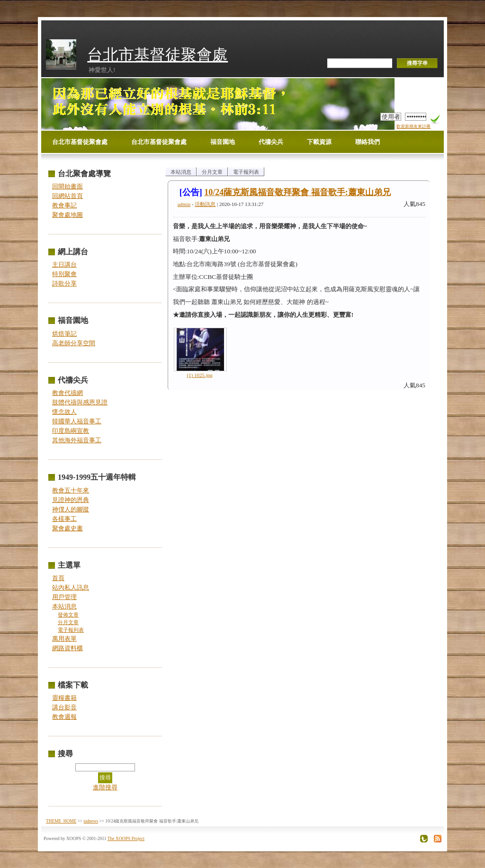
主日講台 (64, 264)
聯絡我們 (368, 142)
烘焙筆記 (64, 334)
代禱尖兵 (271, 142)
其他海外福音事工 (77, 440)
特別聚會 (64, 274)
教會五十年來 (71, 490)
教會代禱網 (67, 393)
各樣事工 (64, 519)
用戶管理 (64, 597)
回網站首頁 (67, 196)
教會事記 (64, 205)
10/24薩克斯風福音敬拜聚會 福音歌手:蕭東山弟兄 (297, 192)
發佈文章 (68, 615)
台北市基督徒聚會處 (157, 55)
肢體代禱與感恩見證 (80, 402)
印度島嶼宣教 (71, 431)
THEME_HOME (61, 821)
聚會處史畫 (67, 528)
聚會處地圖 (67, 215)
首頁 (58, 578)
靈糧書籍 (64, 698)
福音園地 (223, 142)
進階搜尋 (105, 787)
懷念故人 (64, 412)
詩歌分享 (64, 283)
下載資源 (319, 142)
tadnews (91, 821)
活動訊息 (205, 204)
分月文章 (68, 622)
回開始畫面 (67, 186)
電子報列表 (71, 630)
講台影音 (64, 707)
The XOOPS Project (126, 838)
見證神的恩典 (71, 500)
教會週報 (64, 717)
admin (184, 204)
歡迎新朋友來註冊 (413, 126)
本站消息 (64, 606)
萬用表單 (64, 639)
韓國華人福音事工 (77, 421)
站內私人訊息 (71, 587)
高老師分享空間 (74, 343)
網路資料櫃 (67, 648)
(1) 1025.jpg (199, 375)
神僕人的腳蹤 (71, 509)
